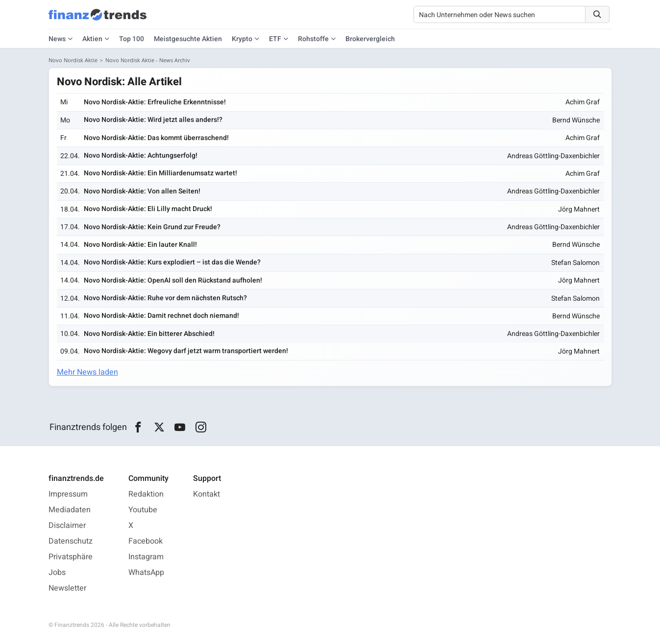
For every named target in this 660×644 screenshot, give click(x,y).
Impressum (68, 494)
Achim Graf (583, 102)
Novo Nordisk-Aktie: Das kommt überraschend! (156, 138)
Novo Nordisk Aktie (73, 60)
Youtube (143, 510)
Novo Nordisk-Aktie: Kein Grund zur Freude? (152, 227)
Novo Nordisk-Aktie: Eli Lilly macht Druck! (148, 209)
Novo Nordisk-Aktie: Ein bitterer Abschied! (149, 334)
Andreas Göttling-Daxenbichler (553, 156)
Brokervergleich (370, 39)
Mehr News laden (87, 372)
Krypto (242, 39)
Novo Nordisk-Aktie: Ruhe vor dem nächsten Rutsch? (165, 298)
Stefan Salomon (575, 263)
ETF (275, 39)
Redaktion (146, 494)
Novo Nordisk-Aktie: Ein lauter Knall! (140, 245)
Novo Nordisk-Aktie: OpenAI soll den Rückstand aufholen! (173, 280)
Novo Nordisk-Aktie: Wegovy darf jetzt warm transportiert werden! (186, 351)
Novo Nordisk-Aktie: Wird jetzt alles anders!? (153, 120)
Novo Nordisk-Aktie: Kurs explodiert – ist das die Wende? (172, 262)
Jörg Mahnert (579, 209)
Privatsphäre (71, 557)
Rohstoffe (313, 39)
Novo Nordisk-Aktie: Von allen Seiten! (142, 191)
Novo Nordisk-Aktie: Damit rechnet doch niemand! (161, 316)
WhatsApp (146, 572)
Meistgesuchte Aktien (188, 39)
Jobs (57, 572)
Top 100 (132, 39)
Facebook (146, 541)
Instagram (146, 557)
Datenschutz (71, 541)
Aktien (92, 39)
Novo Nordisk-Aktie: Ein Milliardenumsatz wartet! (160, 173)
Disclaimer (67, 525)
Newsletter (67, 588)
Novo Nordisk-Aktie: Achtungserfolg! (141, 155)
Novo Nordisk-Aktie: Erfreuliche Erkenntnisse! (155, 102)
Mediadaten (70, 510)
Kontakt (207, 494)
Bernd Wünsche (576, 120)
